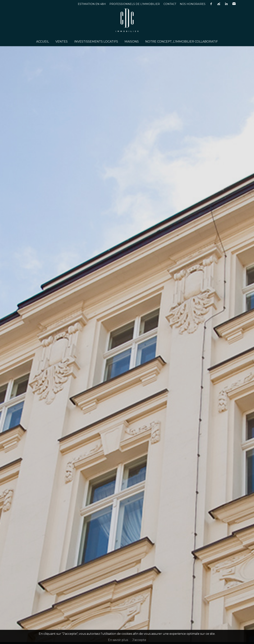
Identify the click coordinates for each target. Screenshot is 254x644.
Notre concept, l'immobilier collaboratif (182, 42)
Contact (170, 4)
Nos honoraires (193, 4)
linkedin (226, 4)
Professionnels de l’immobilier (135, 4)
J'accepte (139, 640)
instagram (219, 4)
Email (234, 4)
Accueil (43, 42)
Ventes (62, 42)
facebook (211, 4)
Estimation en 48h (92, 4)
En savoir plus (118, 640)
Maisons (132, 42)
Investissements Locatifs (96, 42)
